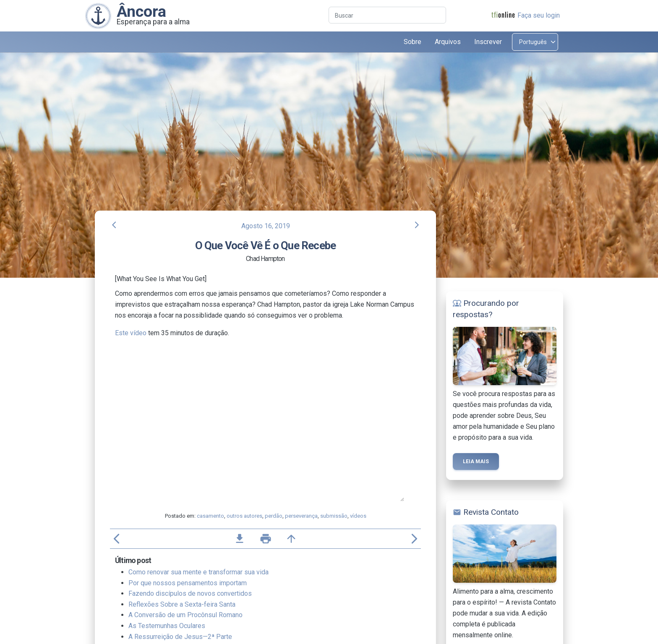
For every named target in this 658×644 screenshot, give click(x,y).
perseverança (301, 516)
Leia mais (476, 461)
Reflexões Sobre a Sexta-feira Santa (182, 604)
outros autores (244, 516)
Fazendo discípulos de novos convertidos (190, 593)
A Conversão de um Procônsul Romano (185, 615)
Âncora (141, 11)
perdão (274, 516)
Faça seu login (539, 15)
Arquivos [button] (448, 42)
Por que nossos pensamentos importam (188, 583)
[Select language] (535, 42)
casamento (210, 516)
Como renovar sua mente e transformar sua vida (198, 572)
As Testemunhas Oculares (167, 626)
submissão (334, 516)
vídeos (358, 516)
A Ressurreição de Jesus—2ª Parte (180, 637)
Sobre (413, 42)
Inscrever (488, 42)
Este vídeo (131, 333)
